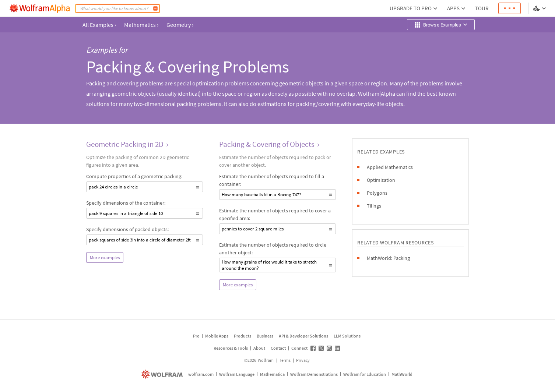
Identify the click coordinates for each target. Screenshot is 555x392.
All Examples (99, 25)
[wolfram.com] (163, 374)
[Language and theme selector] (540, 8)
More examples (105, 257)
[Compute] (155, 8)
